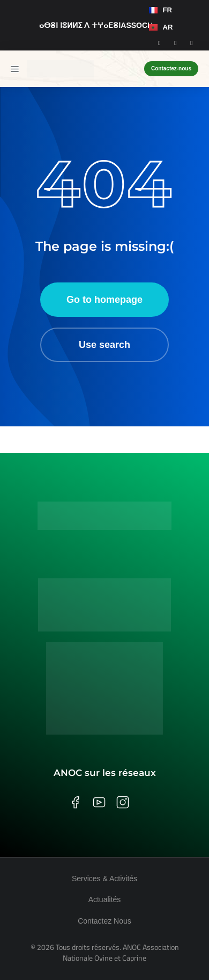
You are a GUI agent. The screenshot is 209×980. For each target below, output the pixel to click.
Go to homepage (104, 300)
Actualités (105, 899)
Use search (104, 345)
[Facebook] (160, 42)
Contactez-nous (171, 68)
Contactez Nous (104, 921)
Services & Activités (104, 879)
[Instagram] (176, 42)
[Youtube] (192, 42)
